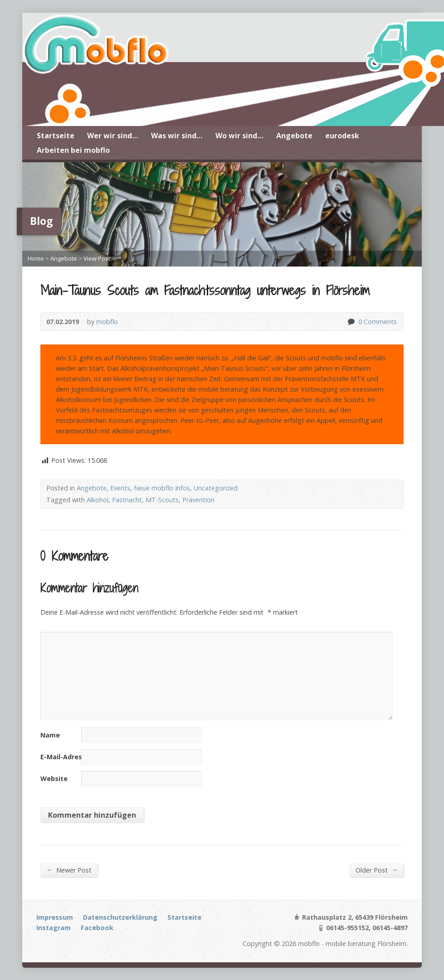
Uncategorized (216, 488)
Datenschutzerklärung (120, 917)
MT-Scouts (162, 500)
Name (50, 735)
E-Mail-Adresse (65, 757)
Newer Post (69, 870)
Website (54, 779)
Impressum (55, 917)
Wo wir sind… (239, 136)
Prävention (198, 500)
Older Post (377, 870)
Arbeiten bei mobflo (73, 150)
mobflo (107, 322)
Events (120, 488)
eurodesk (342, 136)
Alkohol (98, 500)
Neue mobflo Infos (162, 488)
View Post (97, 258)
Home (36, 258)
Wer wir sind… (113, 136)
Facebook (97, 928)
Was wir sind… (177, 136)
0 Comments (351, 322)
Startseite (56, 136)
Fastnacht (127, 500)
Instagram (54, 928)
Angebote (294, 136)
